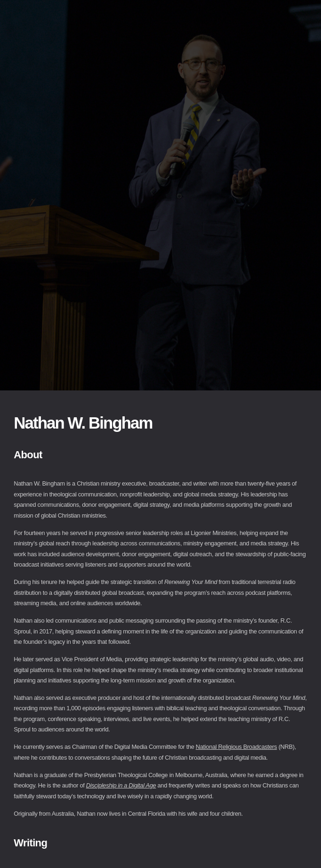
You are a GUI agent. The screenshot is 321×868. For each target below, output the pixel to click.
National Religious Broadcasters (237, 747)
